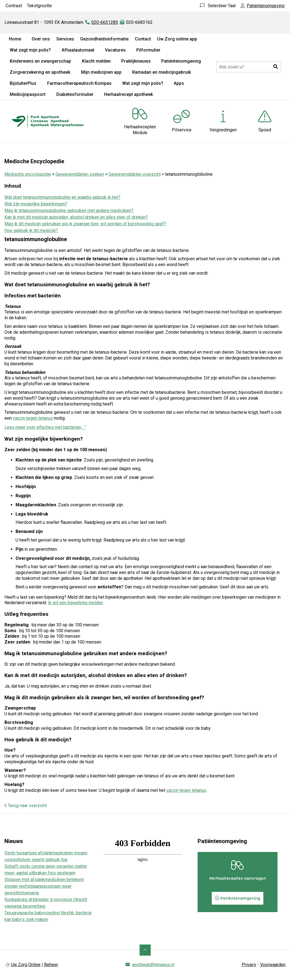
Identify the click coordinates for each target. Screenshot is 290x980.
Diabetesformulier (75, 94)
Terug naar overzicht (26, 806)
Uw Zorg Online (26, 965)
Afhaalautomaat (78, 50)
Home (15, 39)
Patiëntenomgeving (181, 61)
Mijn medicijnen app (101, 72)
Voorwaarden (273, 965)
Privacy (249, 965)
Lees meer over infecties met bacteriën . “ (45, 427)
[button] (276, 67)
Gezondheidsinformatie (104, 39)
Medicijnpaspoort (28, 94)
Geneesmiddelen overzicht (135, 174)
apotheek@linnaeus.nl (153, 965)
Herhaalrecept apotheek (128, 94)
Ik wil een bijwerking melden (75, 603)
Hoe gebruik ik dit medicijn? (31, 230)
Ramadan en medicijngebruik (162, 72)
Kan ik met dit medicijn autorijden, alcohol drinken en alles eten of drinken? (76, 217)
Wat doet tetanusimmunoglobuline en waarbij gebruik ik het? (62, 197)
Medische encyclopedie (28, 174)
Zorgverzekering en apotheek (40, 72)
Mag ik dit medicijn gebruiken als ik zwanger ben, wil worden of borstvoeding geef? (85, 224)
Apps (179, 83)
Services (65, 39)
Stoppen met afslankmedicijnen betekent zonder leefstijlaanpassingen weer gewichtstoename (44, 886)
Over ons (41, 39)
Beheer (51, 965)
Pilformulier (148, 50)
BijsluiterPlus (23, 83)
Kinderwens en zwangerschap (40, 61)
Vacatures (115, 50)
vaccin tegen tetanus (33, 418)
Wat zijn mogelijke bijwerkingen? (36, 204)
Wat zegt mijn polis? (30, 50)
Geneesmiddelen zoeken (80, 174)
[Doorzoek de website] (249, 67)
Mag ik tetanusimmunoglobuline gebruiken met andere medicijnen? (69, 210)
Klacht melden (96, 61)
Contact (143, 39)
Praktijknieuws (136, 61)
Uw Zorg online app (177, 39)
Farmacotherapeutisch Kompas (79, 83)
